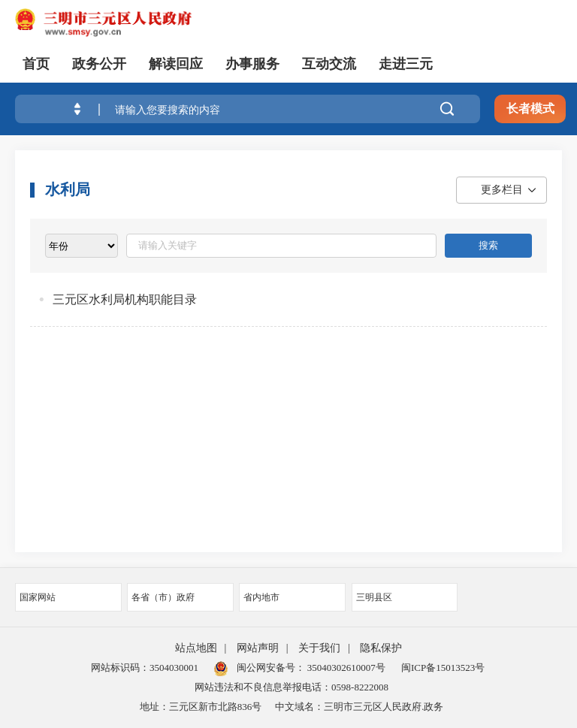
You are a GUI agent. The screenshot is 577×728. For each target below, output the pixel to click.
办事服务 (252, 64)
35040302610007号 (345, 668)
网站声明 (258, 648)
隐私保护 (381, 648)
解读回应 (176, 64)
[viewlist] (82, 246)
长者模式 (530, 109)
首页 (36, 64)
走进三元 (406, 64)
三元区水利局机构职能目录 (125, 299)
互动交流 (329, 64)
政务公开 (99, 64)
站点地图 (196, 648)
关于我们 (319, 648)
